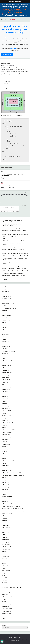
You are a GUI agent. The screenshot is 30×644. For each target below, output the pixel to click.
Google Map (6, 420)
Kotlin (5, 454)
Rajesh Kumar (13, 49)
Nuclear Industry (7, 504)
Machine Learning (7, 461)
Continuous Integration (9, 351)
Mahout (5, 463)
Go (4, 413)
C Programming (7, 334)
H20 (4, 425)
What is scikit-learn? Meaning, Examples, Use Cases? (16, 271)
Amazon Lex (6, 296)
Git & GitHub (6, 411)
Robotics (5, 549)
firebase (5, 399)
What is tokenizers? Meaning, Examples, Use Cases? (15, 256)
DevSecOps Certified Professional (18, 11)
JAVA (5, 442)
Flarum (5, 401)
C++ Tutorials (6, 337)
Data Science (6, 365)
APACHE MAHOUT (8, 303)
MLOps (5, 480)
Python (5, 530)
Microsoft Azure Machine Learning (11, 473)
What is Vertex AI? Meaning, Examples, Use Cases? (15, 228)
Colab (5, 349)
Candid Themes (15, 641)
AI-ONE (5, 292)
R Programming (7, 535)
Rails (4, 537)
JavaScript (6, 444)
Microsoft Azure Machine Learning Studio (13, 475)
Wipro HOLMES (7, 609)
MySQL (5, 494)
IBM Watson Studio (8, 432)
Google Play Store (7, 423)
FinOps (5, 396)
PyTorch (5, 532)
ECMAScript (6, 392)
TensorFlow (6, 585)
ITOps (5, 439)
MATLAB (6, 466)
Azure (5, 318)
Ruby (5, 551)
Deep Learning (7, 373)
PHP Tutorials (6, 528)
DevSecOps (6, 380)
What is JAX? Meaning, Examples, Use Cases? (14, 273)
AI (4, 289)
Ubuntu (5, 594)
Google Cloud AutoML (8, 418)
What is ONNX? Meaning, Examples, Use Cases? (15, 247)
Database (6, 368)
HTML (5, 427)
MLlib (5, 478)
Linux (5, 458)
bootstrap (6, 332)
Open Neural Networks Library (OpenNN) (13, 511)
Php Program (6, 525)
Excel (5, 394)
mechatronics (6, 468)
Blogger (5, 327)
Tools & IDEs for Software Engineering (12, 587)
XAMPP (5, 616)
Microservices (6, 470)
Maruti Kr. (12, 66)
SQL (4, 568)
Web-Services (7, 604)
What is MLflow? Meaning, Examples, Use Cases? (15, 241)
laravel (5, 456)
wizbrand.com (7, 611)
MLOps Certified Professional (15, 12)
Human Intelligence (8, 430)
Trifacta (5, 590)
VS (4, 599)
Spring (5, 566)
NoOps (5, 501)
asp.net (5, 311)
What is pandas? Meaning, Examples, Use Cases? (15, 266)
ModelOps (6, 485)
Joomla (5, 447)
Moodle (5, 489)
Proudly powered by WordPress (10, 639)
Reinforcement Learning (9, 547)
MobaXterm (6, 482)
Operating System (7, 513)
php (4, 523)
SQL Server (6, 571)
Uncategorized (7, 597)
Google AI (6, 416)
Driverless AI (6, 387)
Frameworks (6, 408)
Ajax (4, 294)
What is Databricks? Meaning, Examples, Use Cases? (16, 234)
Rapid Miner (6, 540)
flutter (5, 404)
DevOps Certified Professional (12, 9)
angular (5, 301)
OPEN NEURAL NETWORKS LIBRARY (12, 509)
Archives (4, 626)
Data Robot (6, 363)
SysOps (5, 580)
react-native (6, 544)
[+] (17, 211)
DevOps (5, 377)
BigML (5, 322)
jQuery (5, 449)
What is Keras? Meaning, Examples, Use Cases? (14, 276)
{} (15, 211)
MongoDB (6, 487)
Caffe (5, 339)
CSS (2, 61)
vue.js (5, 602)
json (4, 451)
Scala (5, 554)
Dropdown (6, 389)
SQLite (5, 573)
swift (5, 578)
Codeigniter (6, 346)
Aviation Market (7, 313)
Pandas (5, 518)
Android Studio (7, 299)
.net (4, 287)
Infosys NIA (6, 435)
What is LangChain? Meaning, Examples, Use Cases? (16, 253)
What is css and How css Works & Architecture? (12, 175)
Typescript (6, 592)
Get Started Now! (7, 54)
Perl (4, 520)
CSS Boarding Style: (8, 185)
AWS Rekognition (7, 315)
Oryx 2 (5, 516)
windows (5, 606)
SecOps (5, 559)
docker (5, 385)
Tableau (5, 582)
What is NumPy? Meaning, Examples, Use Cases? (15, 268)
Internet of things (7, 437)
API (4, 306)
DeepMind (6, 375)
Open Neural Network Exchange (11, 506)
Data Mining (6, 361)
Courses (5, 354)
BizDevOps (6, 325)
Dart (4, 358)
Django (5, 382)
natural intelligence (8, 497)
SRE (4, 575)
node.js (5, 499)
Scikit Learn (6, 556)
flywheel (5, 406)
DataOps (5, 370)
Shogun (5, 563)
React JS (5, 542)
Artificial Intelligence (8, 308)
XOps (5, 618)
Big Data (5, 320)
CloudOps (6, 344)
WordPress (6, 613)
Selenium (5, 561)
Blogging (5, 330)
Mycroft (5, 492)
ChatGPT (6, 342)
